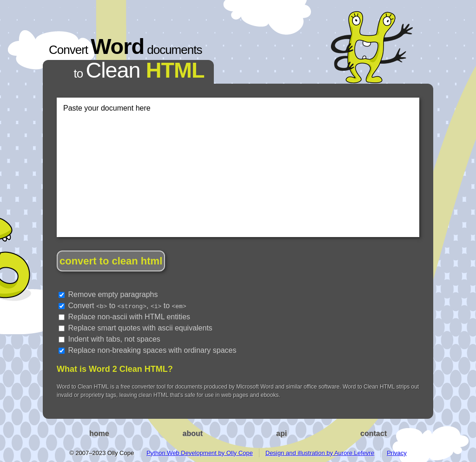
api (281, 433)
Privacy (397, 453)
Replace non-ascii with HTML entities (124, 317)
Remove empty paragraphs (108, 294)
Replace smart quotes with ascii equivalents (136, 328)
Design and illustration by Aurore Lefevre (320, 453)
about (193, 433)
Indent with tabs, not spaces (109, 339)
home (99, 433)
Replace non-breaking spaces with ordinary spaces (147, 350)
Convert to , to (122, 306)
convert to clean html (111, 261)
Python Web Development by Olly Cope (200, 453)
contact (374, 433)
